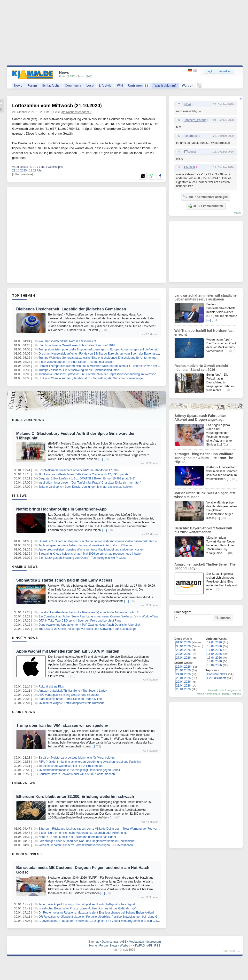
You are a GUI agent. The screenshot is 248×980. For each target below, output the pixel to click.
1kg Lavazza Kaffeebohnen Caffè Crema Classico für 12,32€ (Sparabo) (84, 474)
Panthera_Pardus (195, 120)
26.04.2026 (183, 667)
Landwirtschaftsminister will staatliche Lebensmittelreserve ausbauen (205, 297)
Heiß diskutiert (217, 678)
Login (210, 71)
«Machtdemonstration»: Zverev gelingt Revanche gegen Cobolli (79, 770)
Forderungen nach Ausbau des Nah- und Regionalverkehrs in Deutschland (86, 841)
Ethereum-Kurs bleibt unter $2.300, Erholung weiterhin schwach (75, 797)
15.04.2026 (215, 658)
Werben (188, 85)
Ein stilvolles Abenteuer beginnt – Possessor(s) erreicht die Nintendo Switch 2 (89, 612)
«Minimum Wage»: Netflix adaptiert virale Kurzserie (71, 703)
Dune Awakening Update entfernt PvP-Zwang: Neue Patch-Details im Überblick (89, 625)
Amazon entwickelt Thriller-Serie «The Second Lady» (73, 691)
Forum (32, 85)
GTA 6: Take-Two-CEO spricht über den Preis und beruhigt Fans (80, 621)
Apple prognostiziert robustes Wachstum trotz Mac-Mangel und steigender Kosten (91, 550)
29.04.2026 (183, 650)
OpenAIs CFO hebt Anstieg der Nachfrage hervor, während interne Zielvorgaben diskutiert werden (101, 541)
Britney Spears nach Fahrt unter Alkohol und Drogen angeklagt (200, 418)
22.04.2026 (183, 682)
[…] (101, 330)
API (150, 946)
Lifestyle (105, 85)
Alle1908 (189, 167)
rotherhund (191, 136)
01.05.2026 (183, 642)
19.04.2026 (215, 642)
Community (73, 85)
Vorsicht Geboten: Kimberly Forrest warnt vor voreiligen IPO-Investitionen (86, 845)
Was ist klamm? (166, 85)
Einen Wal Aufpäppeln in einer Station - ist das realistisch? (76, 362)
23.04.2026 (183, 678)
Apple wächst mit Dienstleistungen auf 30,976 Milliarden (68, 651)
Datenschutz (110, 942)
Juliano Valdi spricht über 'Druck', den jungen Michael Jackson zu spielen (85, 487)
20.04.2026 (183, 689)
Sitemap (94, 942)
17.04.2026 (215, 650)
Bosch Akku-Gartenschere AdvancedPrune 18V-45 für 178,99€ (79, 470)
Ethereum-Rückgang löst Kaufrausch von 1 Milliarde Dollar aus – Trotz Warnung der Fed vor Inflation (103, 829)
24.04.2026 (183, 674)
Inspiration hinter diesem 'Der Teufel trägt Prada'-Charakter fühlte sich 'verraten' (90, 483)
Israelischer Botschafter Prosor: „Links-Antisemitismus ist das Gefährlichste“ (87, 908)
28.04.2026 (183, 654)
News (18, 85)
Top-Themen (23, 295)
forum (237, 213)
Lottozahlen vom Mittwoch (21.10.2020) (57, 105)
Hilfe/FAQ (139, 946)
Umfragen (139, 85)
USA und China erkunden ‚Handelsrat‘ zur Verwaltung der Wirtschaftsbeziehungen (91, 378)
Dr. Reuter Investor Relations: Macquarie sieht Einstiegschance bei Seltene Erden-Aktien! (96, 913)
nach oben (230, 951)
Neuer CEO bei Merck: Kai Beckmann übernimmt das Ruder (77, 837)
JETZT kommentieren (205, 206)
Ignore (226, 694)
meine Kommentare (208, 694)
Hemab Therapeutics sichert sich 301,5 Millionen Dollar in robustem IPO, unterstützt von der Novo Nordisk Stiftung (112, 366)
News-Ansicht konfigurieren (225, 690)
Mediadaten (136, 942)
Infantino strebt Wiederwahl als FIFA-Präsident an (70, 766)
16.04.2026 (215, 654)
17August (190, 152)
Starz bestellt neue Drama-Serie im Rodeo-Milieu (70, 699)
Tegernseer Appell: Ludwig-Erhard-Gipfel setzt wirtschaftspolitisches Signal (87, 904)
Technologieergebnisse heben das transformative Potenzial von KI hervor (86, 545)
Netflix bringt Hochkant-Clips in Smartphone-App (61, 509)
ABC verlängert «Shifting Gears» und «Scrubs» (69, 695)
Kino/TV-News (25, 638)
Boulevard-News (28, 420)
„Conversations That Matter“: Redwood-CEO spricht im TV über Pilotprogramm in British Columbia (102, 921)
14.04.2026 (215, 661)
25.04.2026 (183, 670)
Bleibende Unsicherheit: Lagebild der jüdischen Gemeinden (71, 309)
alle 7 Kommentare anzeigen (205, 197)
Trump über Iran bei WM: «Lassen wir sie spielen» (62, 725)
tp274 (187, 104)
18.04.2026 (215, 646)
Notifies (236, 694)
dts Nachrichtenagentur (77, 112)
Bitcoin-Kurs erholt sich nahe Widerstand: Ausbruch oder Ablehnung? (83, 833)
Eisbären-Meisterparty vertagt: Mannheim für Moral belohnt (76, 758)
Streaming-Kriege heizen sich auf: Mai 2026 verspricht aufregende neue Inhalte (90, 554)
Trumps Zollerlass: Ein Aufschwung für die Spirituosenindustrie (79, 370)
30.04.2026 (183, 646)
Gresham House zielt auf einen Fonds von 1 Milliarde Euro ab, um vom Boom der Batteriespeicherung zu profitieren (113, 354)
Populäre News (217, 674)
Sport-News (23, 712)
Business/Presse (28, 854)
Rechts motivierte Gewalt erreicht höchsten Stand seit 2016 (77, 345)
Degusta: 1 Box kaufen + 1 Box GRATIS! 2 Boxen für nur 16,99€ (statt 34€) (87, 478)
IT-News (20, 495)
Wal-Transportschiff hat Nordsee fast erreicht (67, 341)
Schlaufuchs (51, 85)
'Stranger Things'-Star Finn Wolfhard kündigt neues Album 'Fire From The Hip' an (204, 458)
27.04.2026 (183, 658)
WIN (120, 85)
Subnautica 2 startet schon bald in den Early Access (64, 580)
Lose (90, 85)
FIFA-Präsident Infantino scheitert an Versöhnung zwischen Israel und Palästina (90, 762)
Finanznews (24, 783)
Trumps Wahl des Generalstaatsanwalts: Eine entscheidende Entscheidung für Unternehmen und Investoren (108, 358)
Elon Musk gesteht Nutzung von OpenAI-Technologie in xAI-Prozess (82, 558)
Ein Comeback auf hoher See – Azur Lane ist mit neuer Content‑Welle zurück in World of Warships (102, 616)
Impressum (153, 942)
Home (93, 946)
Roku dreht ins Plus (51, 687)
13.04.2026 (215, 665)
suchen (223, 618)
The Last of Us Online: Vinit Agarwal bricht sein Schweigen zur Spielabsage (87, 629)
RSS (157, 946)
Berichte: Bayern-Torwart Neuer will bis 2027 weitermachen (77, 774)
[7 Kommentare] (22, 174)
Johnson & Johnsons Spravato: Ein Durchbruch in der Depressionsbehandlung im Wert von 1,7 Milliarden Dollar (111, 374)
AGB (123, 942)
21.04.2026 (183, 686)
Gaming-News (25, 567)
